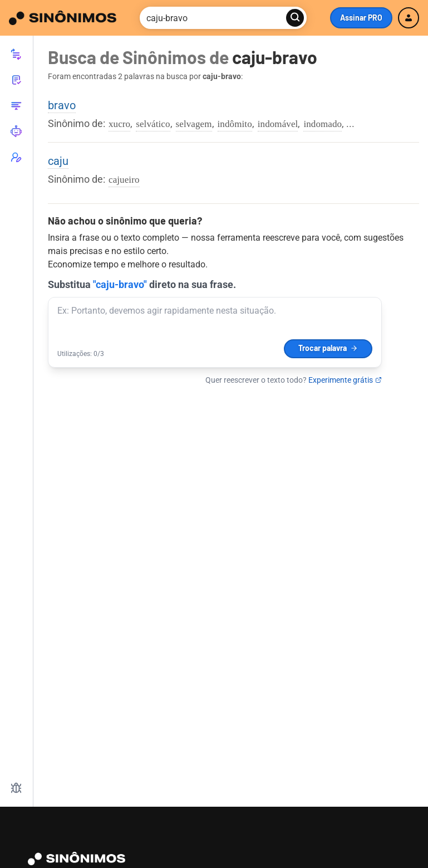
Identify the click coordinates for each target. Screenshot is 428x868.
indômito (235, 124)
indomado (323, 124)
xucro (119, 124)
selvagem (194, 124)
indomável (278, 124)
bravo (62, 105)
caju (58, 161)
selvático (153, 124)
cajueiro (124, 180)
